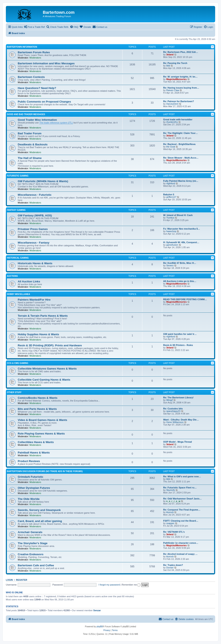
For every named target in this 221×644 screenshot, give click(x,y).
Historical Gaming (18, 258)
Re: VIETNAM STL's (174, 532)
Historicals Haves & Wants (35, 263)
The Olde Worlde (29, 499)
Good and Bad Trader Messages (26, 114)
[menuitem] (74, 27)
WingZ (170, 400)
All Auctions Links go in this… (180, 281)
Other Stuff (14, 392)
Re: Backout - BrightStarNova (179, 144)
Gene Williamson (175, 422)
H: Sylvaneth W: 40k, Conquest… (181, 242)
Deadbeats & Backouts (33, 144)
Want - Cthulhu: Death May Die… (181, 420)
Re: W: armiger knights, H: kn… (180, 77)
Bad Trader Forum (30, 133)
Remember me (131, 585)
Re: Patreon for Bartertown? (179, 101)
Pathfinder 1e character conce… (181, 543)
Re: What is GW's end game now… (182, 476)
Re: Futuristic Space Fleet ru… (180, 488)
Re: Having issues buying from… (181, 88)
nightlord (171, 183)
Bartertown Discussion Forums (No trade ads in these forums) (45, 471)
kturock (170, 512)
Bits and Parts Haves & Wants (37, 409)
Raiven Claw (173, 90)
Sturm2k (171, 490)
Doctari (170, 568)
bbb (168, 66)
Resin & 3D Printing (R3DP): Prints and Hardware (50, 345)
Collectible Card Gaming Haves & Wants (44, 380)
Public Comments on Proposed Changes (44, 102)
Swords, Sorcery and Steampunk (39, 510)
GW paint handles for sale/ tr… (180, 334)
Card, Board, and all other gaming (40, 521)
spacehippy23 (173, 411)
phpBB (100, 627)
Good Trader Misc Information (37, 120)
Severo (170, 265)
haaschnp (171, 231)
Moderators (35, 58)
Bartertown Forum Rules (34, 52)
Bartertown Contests (31, 77)
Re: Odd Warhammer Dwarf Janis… (182, 499)
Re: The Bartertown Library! (178, 398)
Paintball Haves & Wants (34, 453)
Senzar (97, 610)
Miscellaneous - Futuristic (35, 195)
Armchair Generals (30, 532)
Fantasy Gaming (16, 210)
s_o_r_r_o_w (173, 501)
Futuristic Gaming (18, 176)
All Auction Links (29, 281)
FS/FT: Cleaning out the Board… (181, 521)
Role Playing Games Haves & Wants (41, 434)
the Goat (171, 147)
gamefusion (172, 245)
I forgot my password (109, 585)
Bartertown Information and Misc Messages (46, 63)
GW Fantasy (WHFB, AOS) (35, 215)
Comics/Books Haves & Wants (38, 398)
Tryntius (170, 218)
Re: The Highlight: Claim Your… (181, 133)
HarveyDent (172, 104)
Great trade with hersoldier (178, 119)
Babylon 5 (169, 194)
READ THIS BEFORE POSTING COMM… (185, 299)
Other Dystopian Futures (34, 488)
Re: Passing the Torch (175, 63)
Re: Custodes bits (173, 409)
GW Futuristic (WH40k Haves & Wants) (43, 181)
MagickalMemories (177, 79)
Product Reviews (29, 461)
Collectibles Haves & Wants (36, 442)
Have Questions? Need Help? (37, 88)
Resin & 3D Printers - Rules (178, 345)
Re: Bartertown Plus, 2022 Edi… (181, 52)
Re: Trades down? (173, 565)
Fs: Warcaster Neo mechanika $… (182, 229)
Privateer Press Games (33, 229)
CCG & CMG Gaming (18, 363)
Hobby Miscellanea (18, 294)
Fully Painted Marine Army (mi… (181, 181)
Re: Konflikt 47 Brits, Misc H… (180, 263)
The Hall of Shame (30, 158)
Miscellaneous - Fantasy (34, 243)
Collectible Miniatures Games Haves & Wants (47, 369)
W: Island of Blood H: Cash (178, 215)
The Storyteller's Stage (33, 543)
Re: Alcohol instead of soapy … (180, 554)
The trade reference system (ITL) (56, 123)
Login (9, 580)
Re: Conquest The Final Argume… (182, 510)
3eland (170, 55)
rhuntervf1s (172, 122)
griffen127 (171, 197)
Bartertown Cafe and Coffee (36, 565)
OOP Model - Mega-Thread (177, 442)
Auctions (12, 276)
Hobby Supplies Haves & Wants (38, 334)
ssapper (170, 523)
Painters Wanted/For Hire (34, 300)
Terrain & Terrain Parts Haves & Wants (43, 316)
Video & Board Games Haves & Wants (42, 420)
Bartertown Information (22, 47)
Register (22, 580)
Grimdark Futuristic (30, 477)
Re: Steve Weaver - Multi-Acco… (181, 158)
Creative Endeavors (31, 554)
